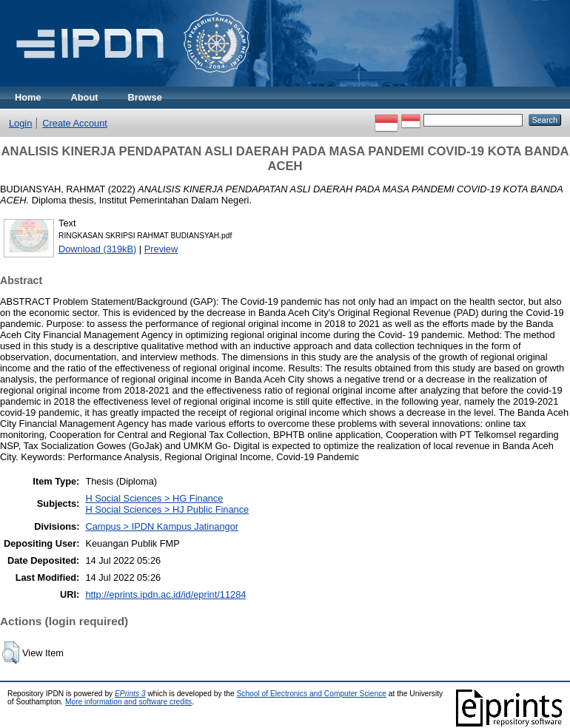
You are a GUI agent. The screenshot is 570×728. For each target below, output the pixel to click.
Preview (161, 249)
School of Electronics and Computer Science (311, 694)
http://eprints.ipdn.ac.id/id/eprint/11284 (165, 594)
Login (20, 123)
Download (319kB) (97, 249)
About (85, 97)
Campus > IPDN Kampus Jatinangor (162, 526)
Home (28, 97)
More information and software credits (128, 702)
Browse (145, 97)
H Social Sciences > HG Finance (154, 498)
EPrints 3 (130, 694)
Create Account (75, 123)
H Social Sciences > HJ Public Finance (167, 509)
